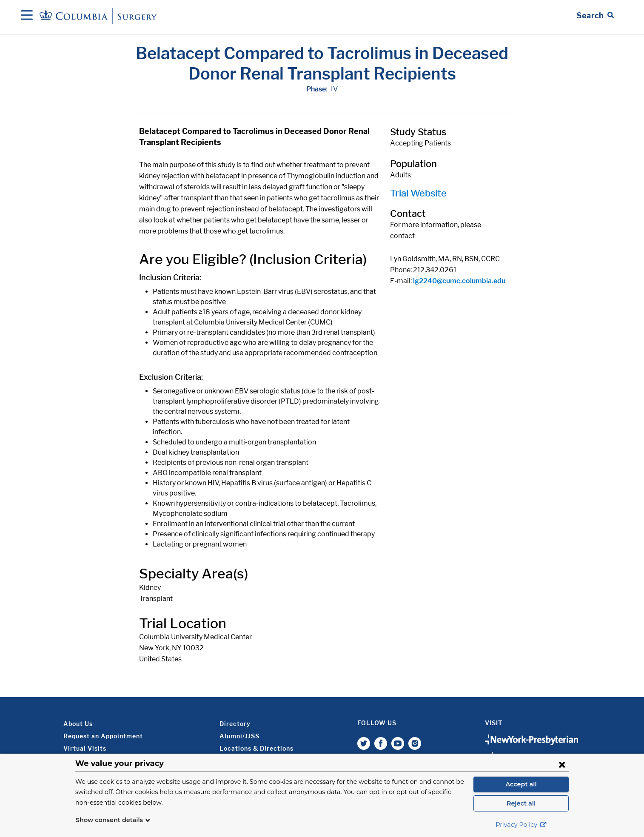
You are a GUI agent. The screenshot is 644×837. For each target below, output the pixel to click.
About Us (78, 724)
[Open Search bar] (595, 16)
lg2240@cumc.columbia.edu (459, 281)
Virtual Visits (85, 748)
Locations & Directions (256, 748)
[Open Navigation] (27, 16)
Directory (235, 724)
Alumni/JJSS (239, 736)
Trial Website (418, 193)
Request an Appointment (103, 736)
